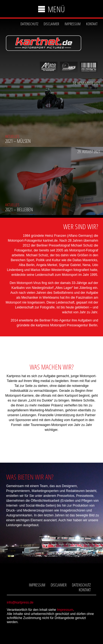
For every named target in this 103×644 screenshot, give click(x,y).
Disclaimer (51, 24)
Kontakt (92, 24)
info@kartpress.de (20, 602)
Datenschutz (29, 24)
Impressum (73, 24)
